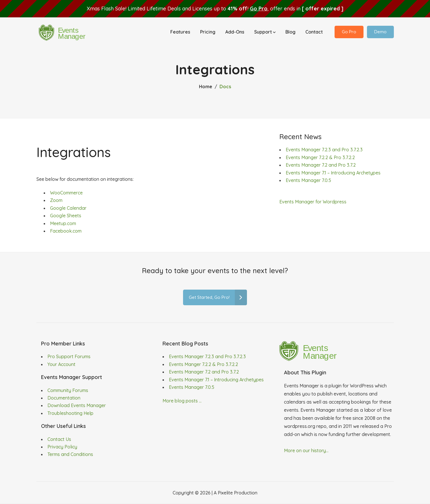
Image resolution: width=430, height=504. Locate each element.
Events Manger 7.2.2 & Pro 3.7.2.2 (320, 157)
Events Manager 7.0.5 (308, 180)
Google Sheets (66, 216)
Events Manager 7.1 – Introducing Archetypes (333, 173)
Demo (380, 32)
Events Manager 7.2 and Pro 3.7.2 (321, 165)
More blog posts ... (182, 401)
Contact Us (59, 439)
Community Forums (68, 390)
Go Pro (259, 9)
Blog (290, 32)
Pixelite (225, 493)
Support (265, 32)
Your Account (61, 364)
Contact (314, 32)
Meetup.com (63, 223)
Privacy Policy (62, 447)
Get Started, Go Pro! (218, 298)
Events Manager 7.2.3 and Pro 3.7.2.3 (324, 150)
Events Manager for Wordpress (313, 202)
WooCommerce (66, 193)
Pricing (208, 32)
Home (206, 87)
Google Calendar (68, 208)
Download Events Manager (77, 405)
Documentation (64, 398)
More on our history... (306, 450)
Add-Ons (235, 32)
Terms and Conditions (70, 454)
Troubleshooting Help (70, 413)
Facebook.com (66, 231)
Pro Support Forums (69, 356)
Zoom (56, 200)
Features (180, 32)
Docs (225, 87)
